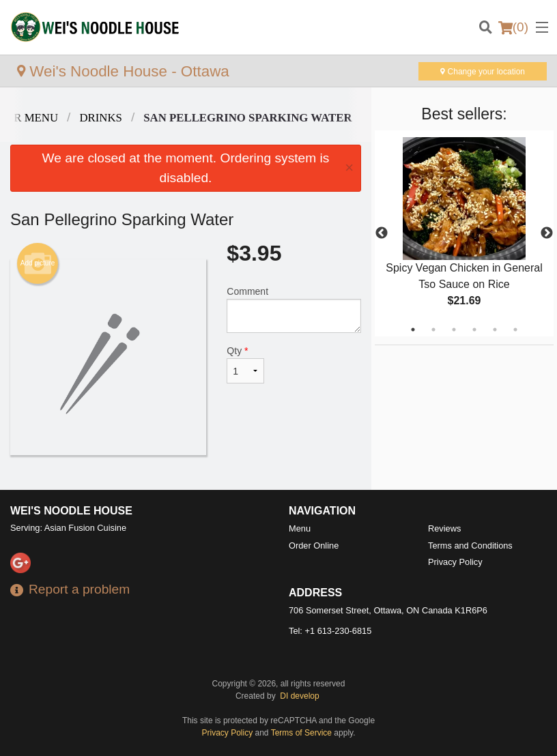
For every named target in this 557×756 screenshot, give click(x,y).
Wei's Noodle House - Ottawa (123, 71)
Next (547, 233)
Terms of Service (301, 733)
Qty (245, 364)
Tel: (330, 631)
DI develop (299, 696)
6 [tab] (515, 330)
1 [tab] (413, 330)
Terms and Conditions (470, 546)
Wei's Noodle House (71, 511)
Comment (294, 309)
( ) (513, 27)
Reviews (444, 528)
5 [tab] (495, 330)
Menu (300, 528)
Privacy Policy (455, 562)
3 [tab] (454, 330)
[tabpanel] (464, 233)
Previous (382, 233)
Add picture (38, 263)
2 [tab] (433, 330)
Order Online (314, 546)
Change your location (483, 72)
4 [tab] (474, 330)
